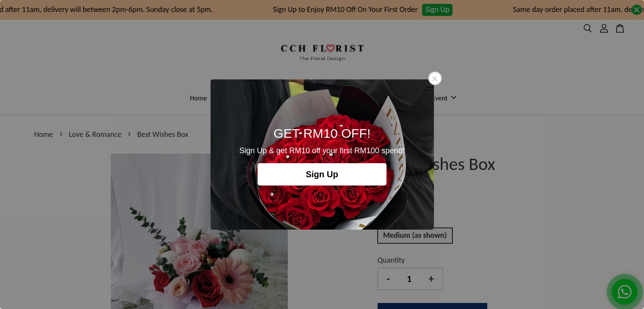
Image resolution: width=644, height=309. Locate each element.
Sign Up (322, 174)
